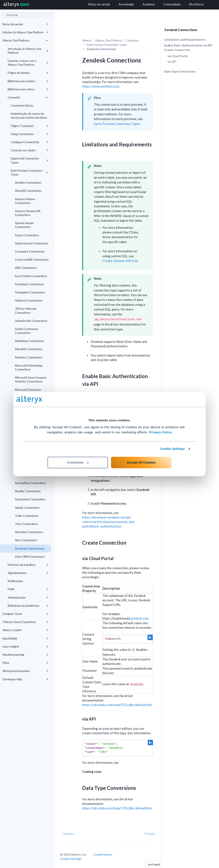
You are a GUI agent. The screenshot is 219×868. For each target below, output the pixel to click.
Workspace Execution (25, 671)
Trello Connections (27, 516)
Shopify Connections (28, 491)
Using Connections (29, 134)
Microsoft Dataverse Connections (28, 392)
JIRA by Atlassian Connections (26, 311)
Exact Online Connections (31, 276)
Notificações (15, 581)
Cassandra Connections (30, 251)
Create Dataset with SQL (120, 261)
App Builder (25, 638)
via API (172, 62)
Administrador (28, 597)
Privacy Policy (161, 432)
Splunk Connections (27, 508)
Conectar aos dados (29, 150)
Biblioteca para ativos (28, 89)
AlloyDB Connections (28, 191)
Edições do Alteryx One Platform (25, 32)
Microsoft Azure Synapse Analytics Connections (31, 379)
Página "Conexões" (29, 126)
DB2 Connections (26, 268)
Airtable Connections (28, 183)
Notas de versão (25, 24)
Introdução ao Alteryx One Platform (28, 51)
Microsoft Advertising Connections (29, 367)
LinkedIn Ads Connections (31, 321)
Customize (78, 462)
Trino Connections (26, 524)
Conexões (28, 97)
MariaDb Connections (29, 349)
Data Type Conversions (180, 71)
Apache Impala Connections (24, 225)
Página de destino (28, 73)
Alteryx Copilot (25, 630)
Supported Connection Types (29, 160)
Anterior (69, 834)
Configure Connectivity (29, 142)
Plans (25, 663)
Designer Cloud (25, 614)
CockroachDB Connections (32, 260)
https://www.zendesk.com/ (101, 86)
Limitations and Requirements (185, 40)
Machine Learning (25, 655)
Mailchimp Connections (30, 341)
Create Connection (177, 50)
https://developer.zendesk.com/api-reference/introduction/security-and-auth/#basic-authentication (109, 522)
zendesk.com (140, 618)
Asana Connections (27, 235)
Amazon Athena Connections (25, 201)
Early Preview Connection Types (29, 172)
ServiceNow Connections (30, 483)
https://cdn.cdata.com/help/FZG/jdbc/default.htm (117, 705)
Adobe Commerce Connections (26, 331)
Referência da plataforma (28, 606)
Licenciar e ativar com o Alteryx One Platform (28, 63)
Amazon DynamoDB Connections (28, 213)
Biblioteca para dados (28, 81)
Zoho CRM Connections (30, 557)
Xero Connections (26, 540)
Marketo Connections (29, 357)
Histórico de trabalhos (28, 565)
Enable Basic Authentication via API (188, 45)
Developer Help (25, 679)
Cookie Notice (103, 854)
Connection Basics (22, 106)
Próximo (150, 834)
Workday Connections (29, 532)
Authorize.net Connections (32, 243)
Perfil (28, 589)
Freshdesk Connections (30, 284)
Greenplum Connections (30, 292)
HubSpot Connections (29, 300)
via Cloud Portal (178, 56)
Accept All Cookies (141, 462)
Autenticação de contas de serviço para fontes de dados (29, 116)
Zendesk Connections (30, 548)
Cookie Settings (172, 449)
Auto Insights (25, 647)
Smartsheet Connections (30, 499)
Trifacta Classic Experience (25, 622)
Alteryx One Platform (25, 40)
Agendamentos (28, 573)
